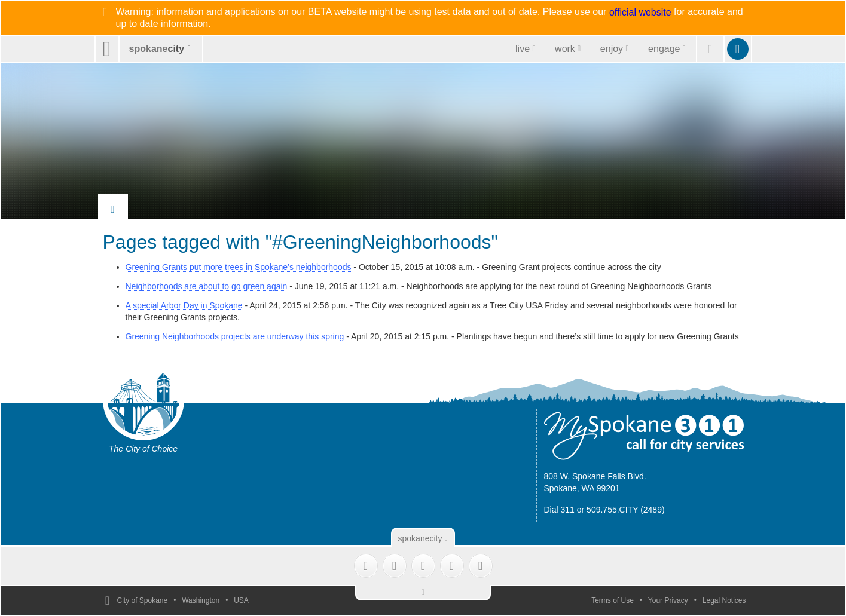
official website (640, 13)
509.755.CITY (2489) (626, 510)
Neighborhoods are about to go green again (207, 286)
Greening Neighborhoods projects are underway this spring (235, 336)
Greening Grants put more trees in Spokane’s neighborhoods (239, 267)
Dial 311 (559, 510)
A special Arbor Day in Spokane (184, 305)
